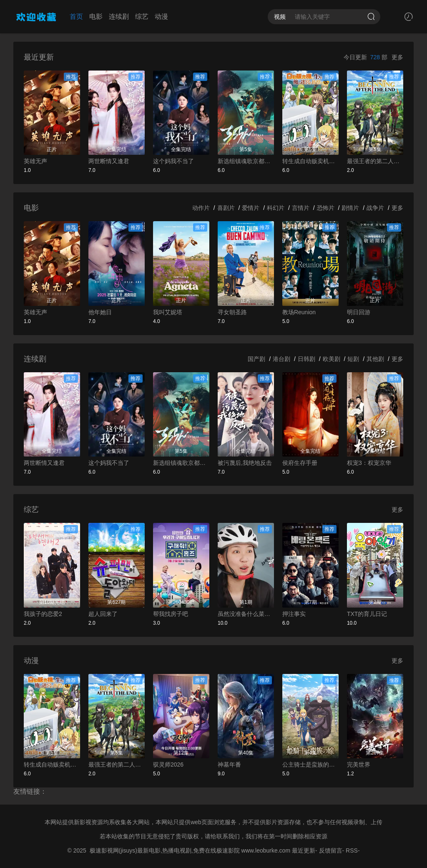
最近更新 (304, 850)
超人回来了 (103, 614)
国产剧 (256, 359)
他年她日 (100, 312)
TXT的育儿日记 (367, 614)
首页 (76, 16)
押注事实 (294, 614)
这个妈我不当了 (173, 161)
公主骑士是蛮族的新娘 (310, 765)
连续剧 (119, 16)
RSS (352, 850)
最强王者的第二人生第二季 (375, 161)
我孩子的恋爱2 (43, 614)
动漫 (161, 16)
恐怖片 (326, 208)
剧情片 (350, 208)
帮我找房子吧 (171, 614)
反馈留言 (331, 850)
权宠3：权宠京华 (369, 463)
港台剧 (281, 359)
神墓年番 (229, 765)
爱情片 (251, 208)
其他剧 (375, 359)
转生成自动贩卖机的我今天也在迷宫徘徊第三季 (310, 161)
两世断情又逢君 (109, 161)
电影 (96, 16)
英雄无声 (35, 161)
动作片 (201, 208)
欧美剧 (332, 359)
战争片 (375, 208)
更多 (397, 57)
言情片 (301, 208)
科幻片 (276, 208)
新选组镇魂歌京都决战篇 (246, 161)
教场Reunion (299, 312)
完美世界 (359, 765)
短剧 (353, 359)
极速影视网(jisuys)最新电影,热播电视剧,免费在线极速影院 (165, 850)
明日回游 (359, 312)
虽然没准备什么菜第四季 (246, 614)
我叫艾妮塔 (168, 312)
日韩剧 (306, 359)
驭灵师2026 (168, 765)
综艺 (142, 16)
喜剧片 (226, 208)
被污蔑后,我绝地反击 (245, 463)
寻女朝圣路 (232, 312)
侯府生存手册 (300, 463)
